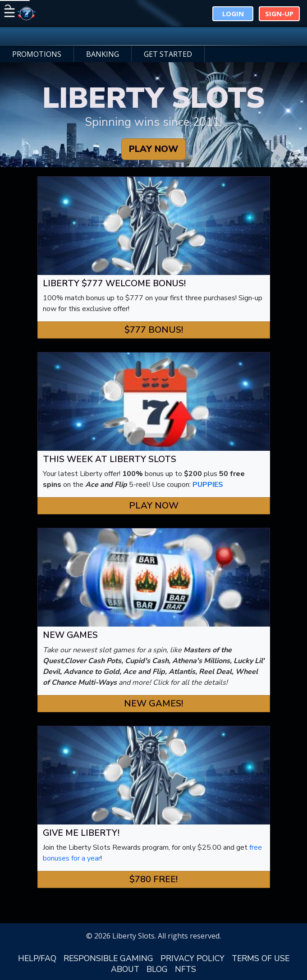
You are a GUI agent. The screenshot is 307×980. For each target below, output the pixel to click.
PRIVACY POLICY (192, 958)
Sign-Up (279, 14)
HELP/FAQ (37, 958)
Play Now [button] (154, 506)
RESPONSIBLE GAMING (108, 958)
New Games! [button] (153, 703)
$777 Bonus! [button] (154, 330)
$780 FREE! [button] (153, 879)
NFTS (186, 969)
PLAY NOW (153, 149)
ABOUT (125, 969)
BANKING (103, 54)
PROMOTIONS (37, 54)
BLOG (157, 969)
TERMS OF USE (261, 958)
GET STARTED (168, 54)
